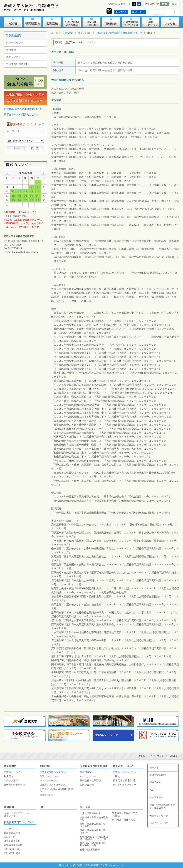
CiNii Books (155, 782)
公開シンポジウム (49, 776)
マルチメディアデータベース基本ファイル (19, 814)
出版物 (116, 776)
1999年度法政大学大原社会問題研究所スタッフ (119, 33)
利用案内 (11, 50)
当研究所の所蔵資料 (17, 64)
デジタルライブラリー (125, 785)
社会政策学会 (156, 797)
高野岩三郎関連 (12, 853)
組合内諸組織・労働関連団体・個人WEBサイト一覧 (94, 838)
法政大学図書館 (158, 775)
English (122, 12)
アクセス (139, 12)
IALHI (43, 807)
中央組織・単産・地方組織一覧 (94, 819)
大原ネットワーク (159, 816)
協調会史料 (10, 837)
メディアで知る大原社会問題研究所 (57, 790)
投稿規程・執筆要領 (90, 780)
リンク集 (85, 807)
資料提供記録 (47, 795)
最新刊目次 (86, 772)
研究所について (15, 43)
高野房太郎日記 (12, 849)
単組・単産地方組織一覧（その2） (93, 831)
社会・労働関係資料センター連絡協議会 (162, 807)
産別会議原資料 (12, 841)
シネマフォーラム (49, 780)
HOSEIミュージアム (160, 823)
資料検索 (9, 807)
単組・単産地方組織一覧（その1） (93, 825)
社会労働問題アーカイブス (19, 822)
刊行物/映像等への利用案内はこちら (24, 109)
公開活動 (45, 766)
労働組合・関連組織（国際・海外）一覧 (93, 844)
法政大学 (154, 767)
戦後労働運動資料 (13, 845)
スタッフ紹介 (13, 57)
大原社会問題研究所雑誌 (94, 766)
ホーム (55, 33)
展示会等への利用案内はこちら (21, 115)
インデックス (11, 829)
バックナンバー (88, 776)
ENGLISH (174, 756)
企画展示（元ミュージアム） (55, 785)
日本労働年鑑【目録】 (125, 780)
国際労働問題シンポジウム (54, 772)
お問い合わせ (87, 785)
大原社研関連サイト (90, 813)
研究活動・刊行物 (123, 766)
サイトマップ (157, 756)
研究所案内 (13, 35)
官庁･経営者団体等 (90, 850)
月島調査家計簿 (12, 833)
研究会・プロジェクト (125, 772)
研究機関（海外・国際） (125, 820)
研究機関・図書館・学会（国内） (125, 814)
